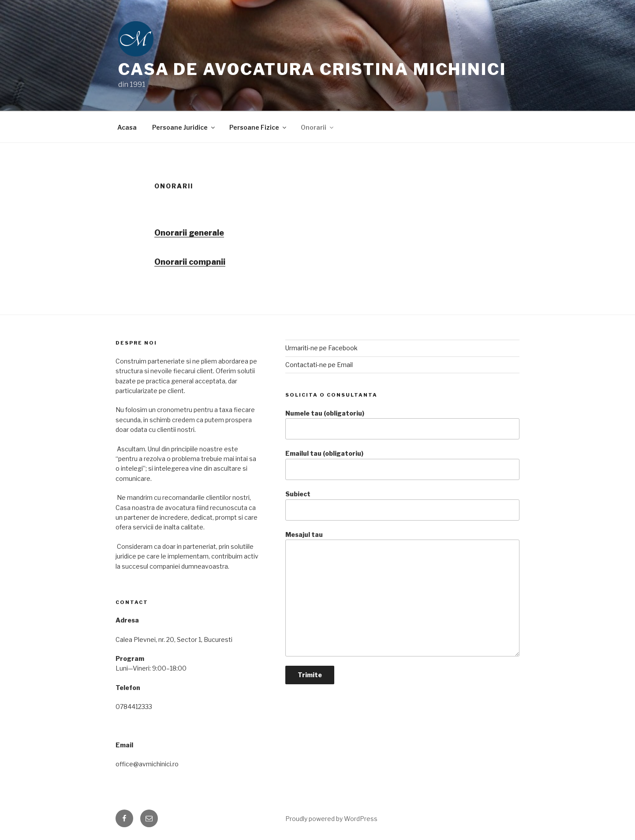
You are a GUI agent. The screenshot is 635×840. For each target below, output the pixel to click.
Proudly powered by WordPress (331, 819)
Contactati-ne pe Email (319, 365)
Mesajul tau (402, 594)
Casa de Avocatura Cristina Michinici (312, 69)
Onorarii (318, 127)
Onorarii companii (190, 262)
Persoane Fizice (258, 127)
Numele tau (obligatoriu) (402, 425)
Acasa (127, 127)
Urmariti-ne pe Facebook (321, 348)
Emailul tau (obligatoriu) (402, 465)
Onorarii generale (189, 233)
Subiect (402, 505)
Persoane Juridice (184, 127)
